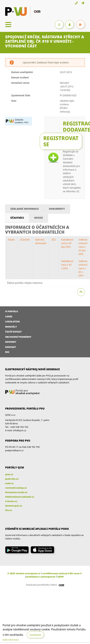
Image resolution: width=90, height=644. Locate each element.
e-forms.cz (11, 501)
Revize (38, 218)
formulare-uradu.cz (16, 492)
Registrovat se (61, 141)
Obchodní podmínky (18, 337)
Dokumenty (57, 209)
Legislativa (12, 321)
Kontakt (11, 347)
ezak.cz (9, 483)
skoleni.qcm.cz (14, 506)
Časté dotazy (13, 332)
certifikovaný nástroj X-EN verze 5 (62, 573)
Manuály (11, 327)
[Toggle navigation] (8, 24)
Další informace (11, 640)
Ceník (9, 316)
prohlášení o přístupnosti (41, 577)
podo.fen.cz (12, 479)
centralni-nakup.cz (16, 488)
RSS (7, 352)
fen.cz (9, 510)
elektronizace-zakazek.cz (20, 497)
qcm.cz (9, 474)
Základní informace (25, 209)
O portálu (12, 311)
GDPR (61, 577)
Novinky (11, 342)
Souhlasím (35, 635)
